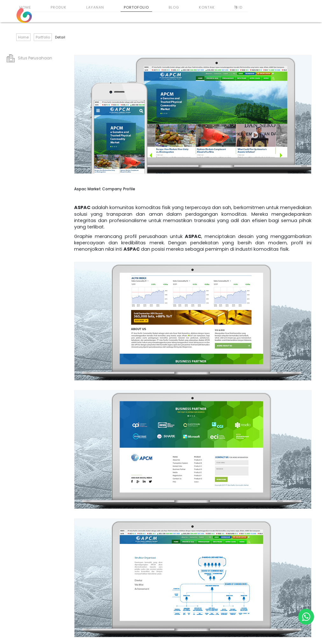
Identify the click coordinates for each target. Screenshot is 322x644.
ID (239, 7)
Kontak (207, 7)
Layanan (95, 7)
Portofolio (136, 7)
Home (25, 7)
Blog (174, 7)
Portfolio (43, 37)
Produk (59, 7)
